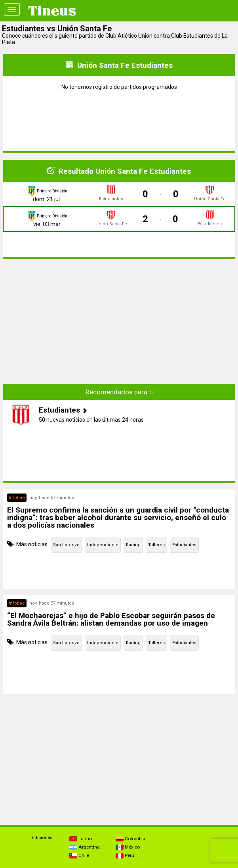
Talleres (156, 545)
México (128, 847)
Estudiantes (184, 545)
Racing (133, 545)
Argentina (85, 847)
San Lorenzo (66, 545)
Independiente (103, 545)
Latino (81, 839)
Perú (125, 855)
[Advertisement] (119, 321)
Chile (79, 855)
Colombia (130, 839)
